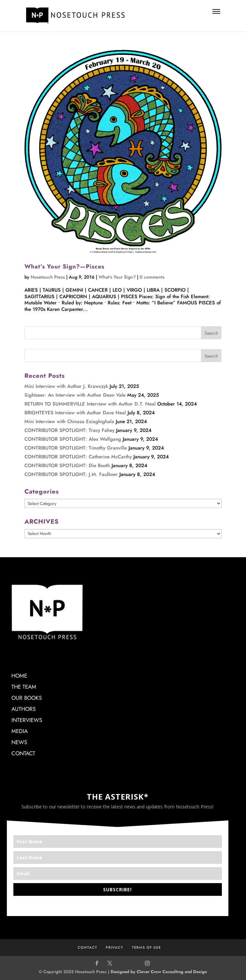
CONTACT (23, 753)
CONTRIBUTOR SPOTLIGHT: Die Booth (67, 466)
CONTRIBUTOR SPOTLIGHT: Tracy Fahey (69, 430)
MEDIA (20, 731)
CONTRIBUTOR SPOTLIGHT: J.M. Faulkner (71, 474)
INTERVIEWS (27, 720)
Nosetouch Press (48, 277)
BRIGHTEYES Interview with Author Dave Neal (75, 413)
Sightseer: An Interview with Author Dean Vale (75, 395)
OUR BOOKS (27, 698)
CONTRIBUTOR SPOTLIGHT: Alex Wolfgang (73, 439)
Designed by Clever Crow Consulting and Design (159, 972)
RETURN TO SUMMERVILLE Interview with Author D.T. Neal (90, 404)
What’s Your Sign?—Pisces (64, 267)
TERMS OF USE (146, 947)
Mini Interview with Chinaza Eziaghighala (69, 421)
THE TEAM (24, 687)
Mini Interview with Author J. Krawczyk (66, 386)
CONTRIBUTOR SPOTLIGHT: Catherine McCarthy (78, 457)
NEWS (19, 742)
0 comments (152, 277)
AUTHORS (23, 709)
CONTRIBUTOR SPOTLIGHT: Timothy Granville (76, 448)
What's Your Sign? (117, 277)
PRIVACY (115, 947)
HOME (19, 676)
